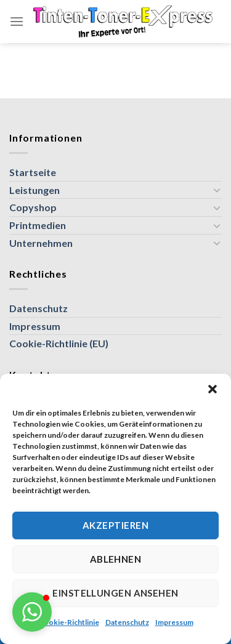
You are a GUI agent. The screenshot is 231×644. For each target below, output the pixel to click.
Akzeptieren (115, 525)
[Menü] (17, 21)
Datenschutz (127, 622)
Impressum (174, 622)
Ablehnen (116, 559)
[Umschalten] (217, 190)
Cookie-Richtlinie (69, 622)
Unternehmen (41, 243)
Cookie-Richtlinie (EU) (59, 343)
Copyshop (33, 207)
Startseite (33, 172)
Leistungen (34, 190)
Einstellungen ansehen (115, 593)
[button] (213, 389)
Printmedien (38, 225)
